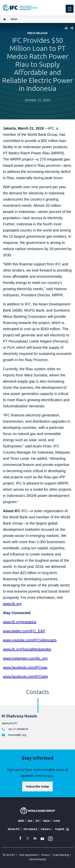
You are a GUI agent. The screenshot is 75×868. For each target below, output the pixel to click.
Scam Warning (61, 855)
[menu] (70, 9)
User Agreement (28, 855)
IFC (38, 821)
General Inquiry (38, 859)
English (60, 829)
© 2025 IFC (9, 855)
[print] (65, 28)
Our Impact (30, 829)
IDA (30, 821)
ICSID (57, 821)
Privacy (45, 855)
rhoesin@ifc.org (17, 735)
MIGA (47, 821)
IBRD (21, 821)
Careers (46, 829)
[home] (5, 19)
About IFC (14, 829)
